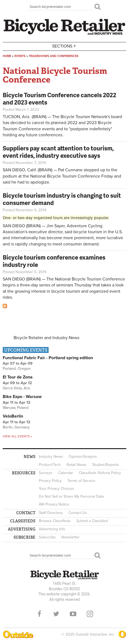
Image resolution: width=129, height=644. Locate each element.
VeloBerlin (13, 416)
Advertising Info (52, 529)
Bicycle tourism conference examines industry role (54, 261)
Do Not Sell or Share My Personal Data (71, 496)
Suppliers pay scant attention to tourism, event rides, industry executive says (58, 152)
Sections (65, 46)
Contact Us (78, 513)
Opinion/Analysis (83, 457)
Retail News (76, 465)
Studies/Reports (106, 465)
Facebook (39, 614)
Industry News (51, 457)
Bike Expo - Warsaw (22, 397)
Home (7, 56)
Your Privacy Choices (56, 489)
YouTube (73, 614)
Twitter (56, 614)
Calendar (66, 473)
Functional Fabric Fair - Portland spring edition (48, 358)
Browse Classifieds (55, 521)
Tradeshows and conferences (54, 56)
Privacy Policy (50, 481)
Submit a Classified (92, 521)
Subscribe (47, 537)
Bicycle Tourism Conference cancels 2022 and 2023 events (59, 98)
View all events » (17, 436)
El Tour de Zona (18, 377)
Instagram (90, 614)
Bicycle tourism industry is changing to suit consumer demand (62, 199)
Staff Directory (51, 513)
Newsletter (70, 537)
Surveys (46, 473)
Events (20, 56)
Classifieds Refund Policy (100, 473)
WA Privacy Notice (54, 504)
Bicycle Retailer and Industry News (46, 338)
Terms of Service (81, 481)
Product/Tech (50, 465)
